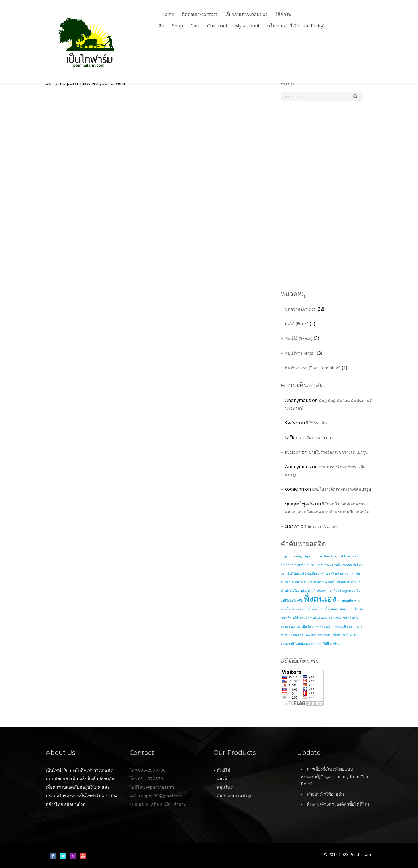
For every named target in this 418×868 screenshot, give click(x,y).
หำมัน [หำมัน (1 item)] (337, 618)
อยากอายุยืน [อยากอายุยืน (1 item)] (299, 626)
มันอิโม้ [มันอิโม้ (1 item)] (325, 609)
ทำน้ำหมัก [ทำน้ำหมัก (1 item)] (354, 582)
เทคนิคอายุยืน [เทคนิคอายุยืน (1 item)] (323, 626)
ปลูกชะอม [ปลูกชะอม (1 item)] (349, 591)
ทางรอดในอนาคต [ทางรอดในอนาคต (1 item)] (334, 582)
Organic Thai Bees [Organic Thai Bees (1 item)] (317, 556)
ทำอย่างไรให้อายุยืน (325, 794)
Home (168, 14)
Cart (195, 26)
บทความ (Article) (300, 309)
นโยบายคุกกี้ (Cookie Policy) (296, 26)
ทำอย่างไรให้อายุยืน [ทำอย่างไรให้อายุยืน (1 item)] (294, 591)
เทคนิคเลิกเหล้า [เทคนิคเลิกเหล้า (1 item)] (344, 626)
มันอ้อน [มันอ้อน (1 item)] (345, 609)
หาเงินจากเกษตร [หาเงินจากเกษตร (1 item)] (321, 618)
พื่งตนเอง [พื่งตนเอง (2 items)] (320, 599)
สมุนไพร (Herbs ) (300, 353)
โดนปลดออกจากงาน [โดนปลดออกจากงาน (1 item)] (309, 644)
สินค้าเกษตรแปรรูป (235, 796)
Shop (177, 26)
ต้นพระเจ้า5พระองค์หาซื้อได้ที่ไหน (339, 804)
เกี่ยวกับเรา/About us (246, 14)
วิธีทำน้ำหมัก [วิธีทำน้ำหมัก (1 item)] (301, 618)
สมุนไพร (225, 787)
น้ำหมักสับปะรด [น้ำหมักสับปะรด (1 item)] (318, 591)
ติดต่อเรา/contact (199, 14)
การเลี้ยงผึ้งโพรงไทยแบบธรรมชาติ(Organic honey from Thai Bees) (335, 776)
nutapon (293, 452)
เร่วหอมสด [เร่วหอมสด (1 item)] (297, 635)
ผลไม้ (222, 778)
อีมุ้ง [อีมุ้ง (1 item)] (311, 626)
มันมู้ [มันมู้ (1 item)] (308, 609)
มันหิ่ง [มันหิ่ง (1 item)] (315, 609)
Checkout (217, 26)
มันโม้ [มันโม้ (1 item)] (354, 609)
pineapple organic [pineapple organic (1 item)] (295, 565)
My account (247, 26)
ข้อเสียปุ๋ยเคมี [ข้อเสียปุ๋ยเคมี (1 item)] (316, 573)
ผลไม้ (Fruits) (297, 324)
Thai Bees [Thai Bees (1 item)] (316, 565)
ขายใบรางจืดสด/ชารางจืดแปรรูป (338, 452)
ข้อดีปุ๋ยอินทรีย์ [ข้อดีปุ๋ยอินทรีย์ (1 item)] (297, 573)
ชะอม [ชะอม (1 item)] (295, 582)
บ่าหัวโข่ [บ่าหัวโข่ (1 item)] (335, 591)
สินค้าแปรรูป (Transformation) (313, 368)
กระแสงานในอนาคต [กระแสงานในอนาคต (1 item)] (338, 565)
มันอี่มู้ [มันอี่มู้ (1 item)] (335, 609)
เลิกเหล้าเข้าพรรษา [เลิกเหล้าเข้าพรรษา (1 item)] (318, 635)
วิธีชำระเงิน (316, 423)
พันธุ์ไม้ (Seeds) (299, 338)
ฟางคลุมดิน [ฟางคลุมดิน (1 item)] (345, 601)
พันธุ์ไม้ (224, 770)
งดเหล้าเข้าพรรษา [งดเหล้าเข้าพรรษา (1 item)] (338, 573)
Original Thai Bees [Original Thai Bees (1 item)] (345, 556)
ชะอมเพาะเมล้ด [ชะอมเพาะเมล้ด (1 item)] (311, 582)
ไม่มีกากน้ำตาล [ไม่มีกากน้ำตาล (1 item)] (333, 644)
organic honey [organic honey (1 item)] (292, 556)
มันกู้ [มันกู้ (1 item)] (301, 609)
